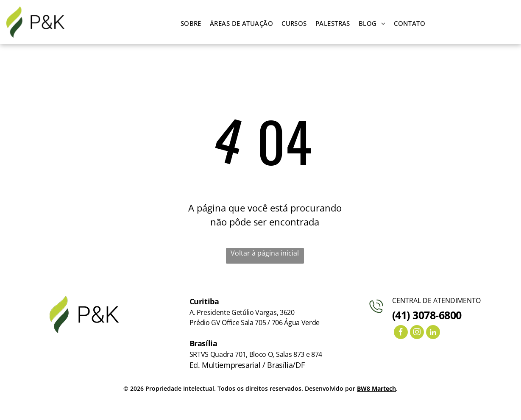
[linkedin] (433, 333)
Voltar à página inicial (265, 253)
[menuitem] (191, 24)
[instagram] (417, 333)
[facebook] (401, 333)
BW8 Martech (376, 388)
